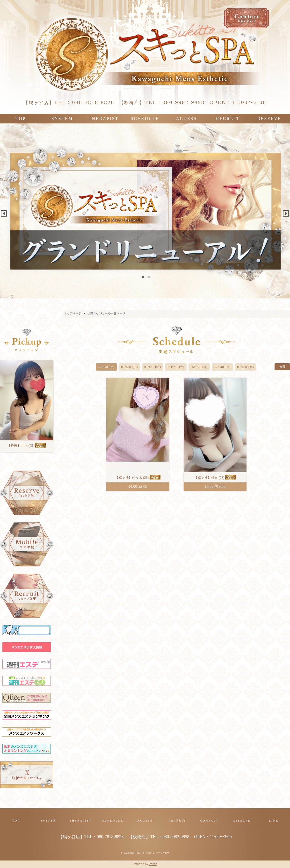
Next (284, 212)
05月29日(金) (246, 367)
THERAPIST (104, 119)
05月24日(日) (130, 367)
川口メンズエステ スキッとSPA (152, 853)
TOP (21, 119)
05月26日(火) (176, 367)
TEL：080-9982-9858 (162, 102)
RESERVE (269, 119)
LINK (274, 821)
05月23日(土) (106, 367)
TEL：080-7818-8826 (69, 102)
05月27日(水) (199, 367)
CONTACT (209, 821)
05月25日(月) (153, 367)
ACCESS (186, 119)
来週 (282, 367)
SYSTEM (62, 119)
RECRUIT (228, 119)
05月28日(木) (222, 367)
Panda (153, 864)
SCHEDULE (145, 119)
